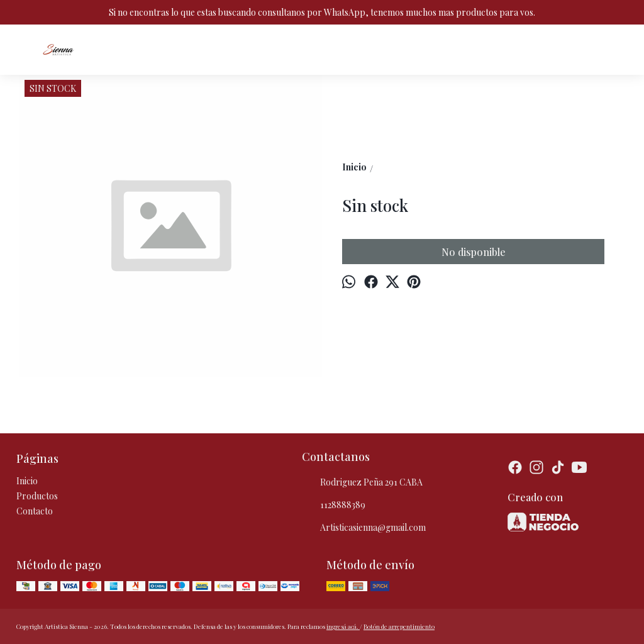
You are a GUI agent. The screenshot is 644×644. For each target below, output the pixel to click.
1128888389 (334, 506)
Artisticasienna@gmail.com (364, 528)
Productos (37, 496)
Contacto (35, 511)
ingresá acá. (343, 626)
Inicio (27, 481)
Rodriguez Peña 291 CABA (362, 483)
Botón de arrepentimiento (399, 626)
